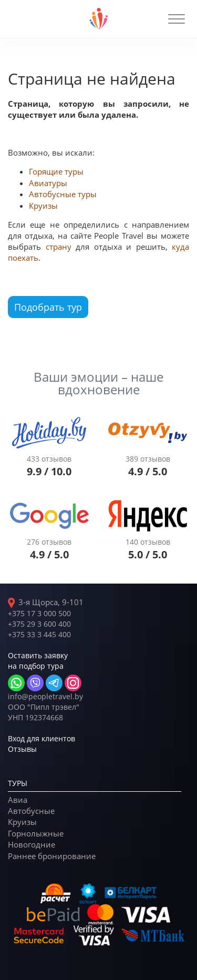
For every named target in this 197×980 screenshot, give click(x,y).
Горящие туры (56, 171)
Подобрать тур (48, 307)
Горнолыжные (36, 833)
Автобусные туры (63, 194)
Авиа (18, 800)
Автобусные (31, 811)
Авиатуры (48, 183)
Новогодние (32, 844)
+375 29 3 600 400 (39, 624)
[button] (177, 19)
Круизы (43, 206)
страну (59, 247)
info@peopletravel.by (45, 696)
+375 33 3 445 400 (39, 634)
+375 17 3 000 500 (39, 613)
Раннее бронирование (52, 856)
